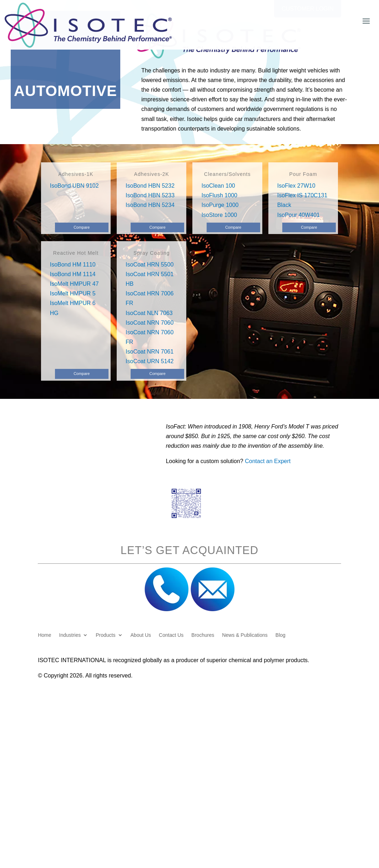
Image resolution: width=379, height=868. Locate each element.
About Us (141, 635)
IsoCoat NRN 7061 (150, 352)
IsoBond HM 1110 (73, 265)
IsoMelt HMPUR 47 (74, 284)
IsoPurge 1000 (220, 205)
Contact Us (171, 635)
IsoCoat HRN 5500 (150, 265)
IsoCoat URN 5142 (150, 361)
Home (44, 635)
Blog (281, 635)
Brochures (203, 635)
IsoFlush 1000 (219, 195)
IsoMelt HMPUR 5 (73, 293)
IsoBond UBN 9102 (74, 186)
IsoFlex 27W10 (296, 186)
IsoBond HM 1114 (73, 274)
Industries (70, 635)
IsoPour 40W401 (299, 215)
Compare (82, 227)
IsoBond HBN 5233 (150, 195)
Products (105, 635)
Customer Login (308, 9)
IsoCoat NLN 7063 (149, 313)
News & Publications (245, 635)
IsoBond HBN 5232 (150, 186)
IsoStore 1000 (219, 215)
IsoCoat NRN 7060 (150, 323)
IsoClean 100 (218, 186)
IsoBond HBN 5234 (150, 205)
